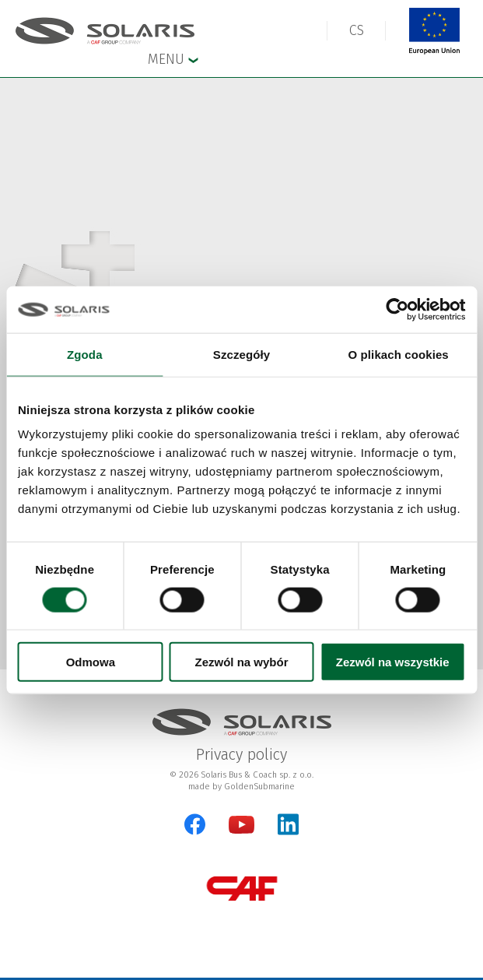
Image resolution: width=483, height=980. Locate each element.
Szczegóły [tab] (241, 354)
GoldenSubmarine (259, 787)
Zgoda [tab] (85, 354)
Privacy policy (241, 754)
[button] (357, 31)
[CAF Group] (242, 889)
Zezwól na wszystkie (393, 662)
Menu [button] (173, 58)
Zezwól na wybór (241, 662)
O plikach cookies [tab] (399, 354)
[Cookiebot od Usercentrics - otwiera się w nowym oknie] (397, 309)
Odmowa (91, 662)
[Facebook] (195, 824)
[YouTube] (241, 830)
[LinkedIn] (288, 824)
